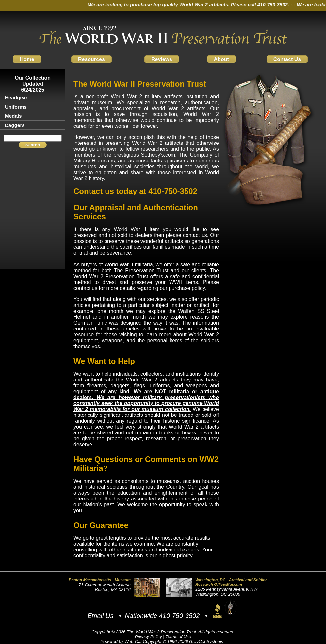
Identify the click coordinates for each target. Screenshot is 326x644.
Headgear (16, 98)
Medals (13, 116)
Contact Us (287, 59)
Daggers (15, 125)
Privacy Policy (148, 637)
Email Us (100, 616)
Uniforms (16, 107)
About (221, 59)
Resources (91, 59)
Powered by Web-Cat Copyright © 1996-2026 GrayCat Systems (163, 642)
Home (27, 59)
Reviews (162, 59)
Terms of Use (179, 637)
